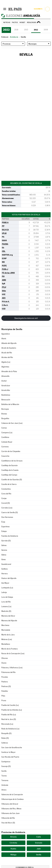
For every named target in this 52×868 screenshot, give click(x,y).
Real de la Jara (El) (9, 719)
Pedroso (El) (6, 686)
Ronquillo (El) (6, 733)
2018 (16, 30)
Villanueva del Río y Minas (11, 809)
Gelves (4, 545)
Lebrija (4, 592)
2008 (46, 30)
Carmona (5, 447)
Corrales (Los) (7, 508)
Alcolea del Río (7, 357)
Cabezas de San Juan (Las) (12, 423)
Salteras (5, 743)
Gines (4, 559)
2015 (26, 30)
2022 (6, 30)
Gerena (4, 550)
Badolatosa (6, 395)
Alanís (4, 339)
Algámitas (5, 367)
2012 (36, 30)
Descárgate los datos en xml (26, 318)
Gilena (4, 555)
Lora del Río (6, 602)
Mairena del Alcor (8, 616)
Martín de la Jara (8, 635)
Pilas (3, 696)
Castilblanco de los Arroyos (12, 461)
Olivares (5, 658)
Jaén (39, 849)
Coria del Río (6, 494)
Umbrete (5, 785)
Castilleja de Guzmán (9, 465)
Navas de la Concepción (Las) (13, 653)
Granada (39, 843)
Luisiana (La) (6, 606)
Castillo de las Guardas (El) (12, 480)
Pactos (15, 22)
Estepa (4, 531)
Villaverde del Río (8, 818)
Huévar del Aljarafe (9, 578)
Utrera (4, 790)
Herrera (5, 574)
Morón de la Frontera (9, 649)
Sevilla (4, 771)
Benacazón (6, 400)
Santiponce (6, 762)
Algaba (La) (6, 362)
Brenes (4, 414)
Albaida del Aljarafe (9, 343)
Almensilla (5, 376)
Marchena (5, 625)
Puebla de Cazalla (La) (10, 705)
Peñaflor (5, 691)
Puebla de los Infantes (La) (12, 710)
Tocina (4, 776)
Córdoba (13, 843)
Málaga (13, 855)
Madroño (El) (6, 611)
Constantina (6, 489)
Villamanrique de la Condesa (12, 799)
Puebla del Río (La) (9, 715)
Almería (13, 837)
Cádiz (39, 837)
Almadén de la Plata (9, 371)
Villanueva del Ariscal (10, 804)
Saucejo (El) (6, 766)
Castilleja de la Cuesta (10, 470)
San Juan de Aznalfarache (12, 748)
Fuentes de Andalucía (10, 536)
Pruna (4, 700)
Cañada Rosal (7, 442)
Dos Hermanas (7, 517)
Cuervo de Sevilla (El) (10, 512)
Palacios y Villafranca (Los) (12, 668)
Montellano (6, 644)
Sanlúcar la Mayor (8, 752)
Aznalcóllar (6, 390)
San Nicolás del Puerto (10, 757)
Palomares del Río (8, 672)
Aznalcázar (6, 386)
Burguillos (5, 418)
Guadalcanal (6, 564)
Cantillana (5, 437)
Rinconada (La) (7, 724)
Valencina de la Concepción (12, 795)
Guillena (5, 569)
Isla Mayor (5, 583)
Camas (4, 428)
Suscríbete (38, 9)
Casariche (5, 456)
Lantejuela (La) (7, 588)
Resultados (32, 22)
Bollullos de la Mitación (10, 404)
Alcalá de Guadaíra (9, 348)
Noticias (7, 22)
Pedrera (5, 682)
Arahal (4, 381)
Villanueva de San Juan (10, 813)
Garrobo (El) (6, 541)
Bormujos (5, 409)
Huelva (13, 849)
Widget (22, 22)
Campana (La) (7, 433)
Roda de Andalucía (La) (10, 729)
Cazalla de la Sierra (9, 484)
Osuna (4, 663)
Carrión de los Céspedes (11, 451)
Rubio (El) (5, 738)
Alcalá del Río (7, 353)
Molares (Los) (7, 639)
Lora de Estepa (7, 597)
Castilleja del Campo (9, 475)
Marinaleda (6, 630)
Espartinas (5, 527)
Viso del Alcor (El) (8, 823)
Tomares (5, 780)
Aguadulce (6, 334)
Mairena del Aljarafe (9, 621)
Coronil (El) (6, 503)
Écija (3, 522)
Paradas (5, 677)
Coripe (4, 498)
